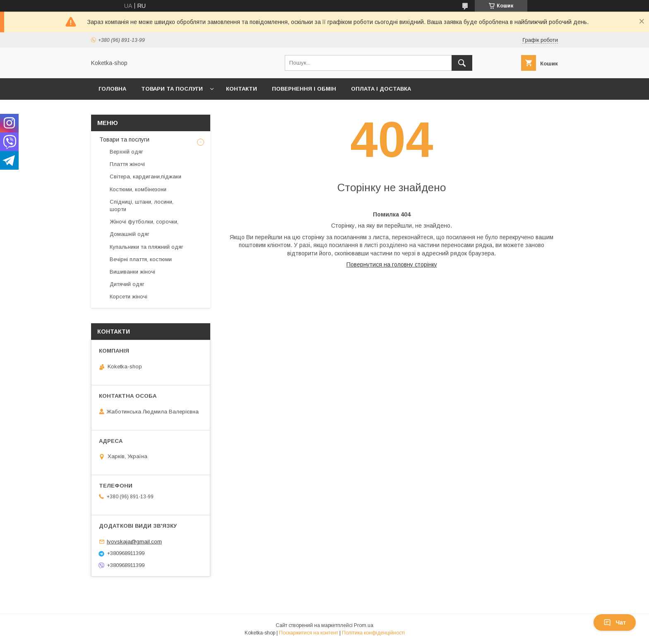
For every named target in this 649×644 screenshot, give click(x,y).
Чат (615, 622)
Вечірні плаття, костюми (141, 259)
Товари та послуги (172, 89)
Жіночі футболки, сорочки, (144, 222)
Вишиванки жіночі (132, 272)
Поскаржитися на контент (309, 633)
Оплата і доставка (381, 89)
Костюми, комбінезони (138, 189)
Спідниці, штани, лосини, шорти (142, 205)
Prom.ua (364, 625)
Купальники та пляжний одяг (147, 247)
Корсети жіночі (129, 297)
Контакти (242, 89)
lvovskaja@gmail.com (134, 542)
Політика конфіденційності (373, 633)
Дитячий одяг (127, 284)
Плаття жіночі (127, 164)
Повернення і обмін (304, 89)
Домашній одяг (130, 234)
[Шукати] (462, 63)
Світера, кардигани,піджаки (145, 177)
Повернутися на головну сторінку (392, 264)
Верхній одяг (126, 152)
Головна (112, 89)
